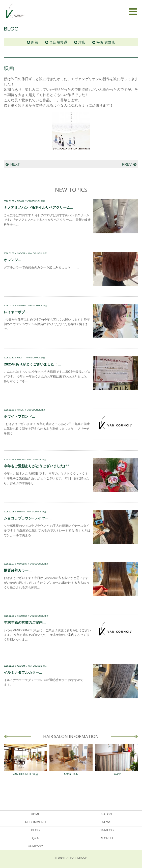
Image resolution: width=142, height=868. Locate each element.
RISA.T (20, 358)
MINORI (21, 459)
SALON (107, 814)
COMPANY (35, 846)
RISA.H (20, 201)
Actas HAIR (71, 760)
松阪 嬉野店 (106, 42)
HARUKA (21, 305)
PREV (127, 164)
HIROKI (21, 410)
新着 (35, 42)
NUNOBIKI (22, 564)
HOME (35, 814)
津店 (82, 42)
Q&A (36, 838)
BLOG (35, 830)
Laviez (117, 760)
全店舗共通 (58, 42)
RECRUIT (106, 838)
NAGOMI (21, 253)
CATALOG (107, 830)
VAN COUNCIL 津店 (36, 201)
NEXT (15, 164)
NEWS (107, 822)
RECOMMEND (36, 822)
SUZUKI (21, 512)
